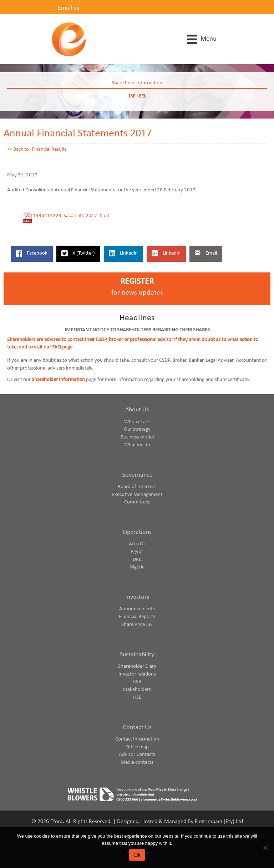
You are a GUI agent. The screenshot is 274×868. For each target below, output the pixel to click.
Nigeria (137, 567)
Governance (137, 475)
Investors (137, 597)
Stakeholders (137, 690)
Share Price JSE (137, 625)
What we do (137, 445)
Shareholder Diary (137, 666)
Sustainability (137, 655)
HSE (137, 698)
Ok (137, 855)
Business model (137, 437)
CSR (137, 682)
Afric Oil (137, 544)
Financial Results (49, 149)
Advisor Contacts (137, 755)
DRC (137, 560)
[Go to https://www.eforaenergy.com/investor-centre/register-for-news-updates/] (137, 289)
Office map (137, 747)
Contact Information (137, 739)
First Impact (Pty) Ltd (219, 822)
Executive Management (137, 495)
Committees (137, 502)
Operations (137, 532)
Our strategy (137, 429)
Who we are (137, 422)
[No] (265, 848)
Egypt (137, 552)
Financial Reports (137, 617)
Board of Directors (137, 487)
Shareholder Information (58, 380)
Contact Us (137, 727)
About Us (137, 410)
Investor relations (137, 674)
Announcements (137, 609)
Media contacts (137, 762)
